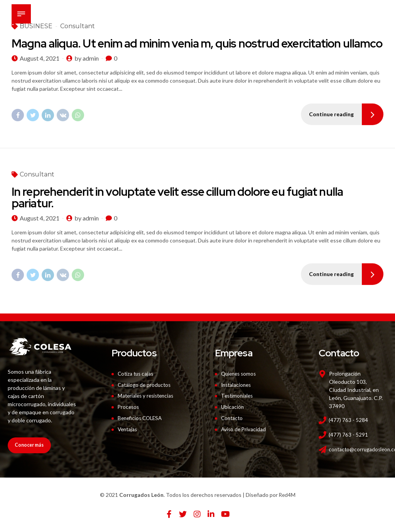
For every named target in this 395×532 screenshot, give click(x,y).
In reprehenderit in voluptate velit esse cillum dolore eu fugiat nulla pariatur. (177, 198)
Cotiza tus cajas (137, 374)
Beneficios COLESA (142, 418)
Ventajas (128, 429)
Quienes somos (240, 374)
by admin (87, 58)
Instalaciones (237, 385)
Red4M (287, 495)
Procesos (129, 407)
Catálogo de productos (145, 385)
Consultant (37, 175)
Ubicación (233, 407)
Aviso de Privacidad (244, 429)
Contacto (233, 418)
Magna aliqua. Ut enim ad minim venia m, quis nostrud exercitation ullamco (197, 43)
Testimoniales (238, 396)
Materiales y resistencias (148, 396)
